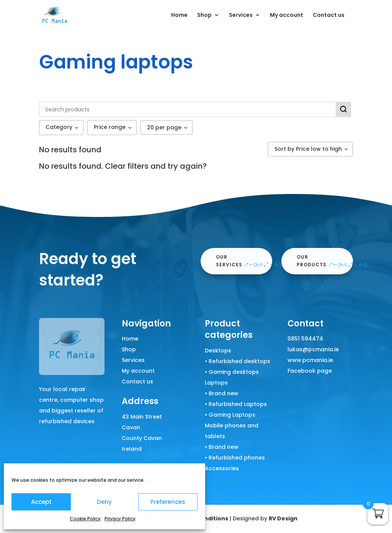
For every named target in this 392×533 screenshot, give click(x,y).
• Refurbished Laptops (236, 404)
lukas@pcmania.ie (313, 349)
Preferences (168, 502)
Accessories (222, 468)
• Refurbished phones (235, 458)
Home (179, 15)
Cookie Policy (85, 519)
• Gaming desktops (232, 372)
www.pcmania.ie (310, 360)
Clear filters (127, 166)
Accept (41, 502)
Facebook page (310, 371)
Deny (104, 502)
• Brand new (222, 393)
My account (287, 15)
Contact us (329, 15)
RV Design (283, 518)
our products (312, 261)
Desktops (218, 350)
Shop (204, 15)
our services (229, 261)
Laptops (216, 383)
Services (241, 15)
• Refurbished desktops (238, 361)
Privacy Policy (120, 519)
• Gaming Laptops (230, 415)
